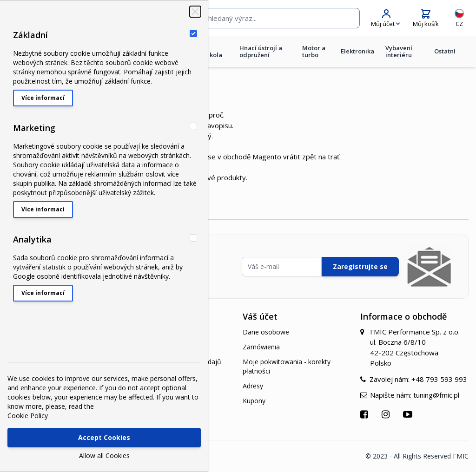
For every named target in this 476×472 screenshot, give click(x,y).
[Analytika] (193, 238)
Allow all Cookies (104, 456)
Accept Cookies (104, 437)
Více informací (43, 98)
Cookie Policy (28, 416)
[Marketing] (193, 126)
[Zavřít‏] (195, 12)
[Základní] (193, 33)
